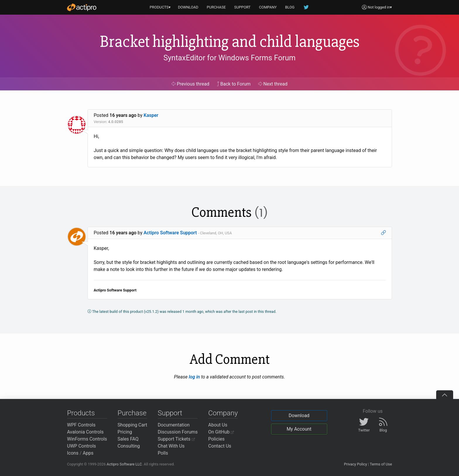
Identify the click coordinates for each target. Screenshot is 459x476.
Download (299, 416)
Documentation (174, 425)
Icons (73, 453)
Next (273, 84)
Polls (163, 453)
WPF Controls (81, 425)
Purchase (132, 413)
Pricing (125, 432)
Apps (88, 453)
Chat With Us (171, 446)
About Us (218, 425)
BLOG (290, 7)
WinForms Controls (87, 439)
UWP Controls (82, 446)
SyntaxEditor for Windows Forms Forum (229, 58)
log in (194, 377)
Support (170, 413)
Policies (216, 439)
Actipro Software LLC (124, 464)
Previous (190, 84)
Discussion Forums (178, 432)
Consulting (129, 446)
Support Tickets (176, 439)
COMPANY (268, 7)
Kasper (151, 115)
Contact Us (220, 446)
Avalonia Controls (85, 432)
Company (223, 413)
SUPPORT (242, 7)
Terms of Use (381, 464)
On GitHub (221, 432)
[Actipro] (82, 7)
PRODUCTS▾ (160, 7)
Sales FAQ (128, 439)
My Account (299, 429)
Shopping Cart (132, 425)
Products (81, 413)
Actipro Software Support (170, 233)
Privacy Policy (356, 464)
